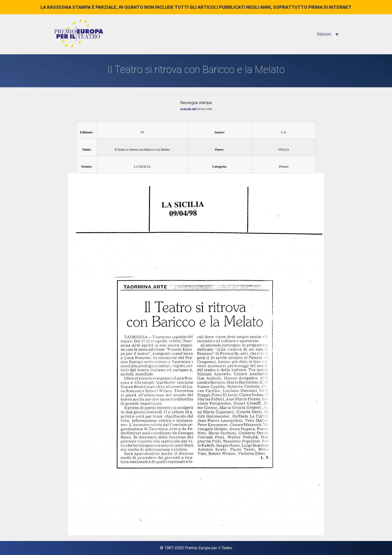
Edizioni (324, 34)
